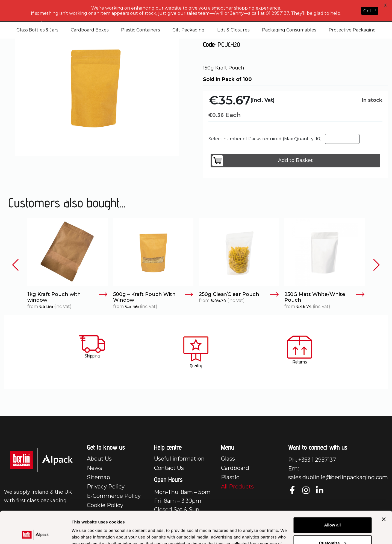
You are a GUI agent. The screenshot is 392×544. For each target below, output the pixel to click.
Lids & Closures (233, 30)
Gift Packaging (188, 30)
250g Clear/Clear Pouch (239, 295)
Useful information (179, 459)
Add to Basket (263, 161)
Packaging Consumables (289, 30)
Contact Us (169, 468)
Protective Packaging (352, 30)
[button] (15, 265)
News (95, 468)
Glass (228, 459)
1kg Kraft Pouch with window (67, 297)
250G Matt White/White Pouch (325, 297)
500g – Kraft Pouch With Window (153, 297)
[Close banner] (384, 487)
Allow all (333, 493)
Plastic (230, 477)
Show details (84, 533)
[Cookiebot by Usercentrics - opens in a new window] (35, 533)
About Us (99, 459)
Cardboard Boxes (90, 30)
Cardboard (235, 468)
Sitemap (98, 477)
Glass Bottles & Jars (37, 30)
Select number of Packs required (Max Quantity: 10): (266, 139)
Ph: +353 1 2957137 (312, 460)
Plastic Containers (140, 30)
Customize (333, 511)
